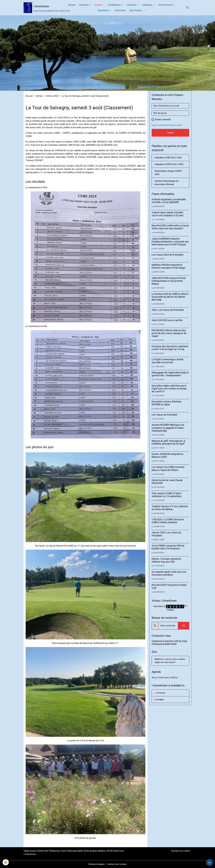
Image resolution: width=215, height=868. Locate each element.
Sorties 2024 (52, 96)
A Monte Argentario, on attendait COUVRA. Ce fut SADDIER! (169, 201)
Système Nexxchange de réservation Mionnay (167, 183)
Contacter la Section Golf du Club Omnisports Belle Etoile (169, 643)
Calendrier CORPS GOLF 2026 (169, 164)
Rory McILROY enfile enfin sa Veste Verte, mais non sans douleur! (170, 227)
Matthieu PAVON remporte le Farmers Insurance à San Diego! (169, 266)
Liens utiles (120, 10)
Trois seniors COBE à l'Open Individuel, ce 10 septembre (167, 495)
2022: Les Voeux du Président (168, 310)
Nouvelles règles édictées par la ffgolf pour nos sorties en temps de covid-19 (169, 389)
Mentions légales (96, 864)
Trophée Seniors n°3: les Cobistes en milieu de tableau (170, 508)
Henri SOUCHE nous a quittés (167, 320)
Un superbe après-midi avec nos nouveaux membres (169, 573)
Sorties (99, 5)
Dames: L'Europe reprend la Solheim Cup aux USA (166, 560)
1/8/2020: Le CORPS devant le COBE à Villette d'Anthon (168, 521)
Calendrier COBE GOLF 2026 (168, 158)
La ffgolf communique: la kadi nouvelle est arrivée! (167, 361)
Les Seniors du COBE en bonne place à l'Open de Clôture (168, 469)
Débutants (148, 5)
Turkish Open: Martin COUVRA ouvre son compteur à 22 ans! (168, 214)
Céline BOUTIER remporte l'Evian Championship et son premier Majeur (169, 281)
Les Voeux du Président (164, 415)
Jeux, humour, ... (137, 10)
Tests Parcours (166, 5)
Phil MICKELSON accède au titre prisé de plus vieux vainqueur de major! (169, 333)
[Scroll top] (210, 863)
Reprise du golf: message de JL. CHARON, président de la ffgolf (169, 442)
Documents (103, 10)
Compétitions (114, 5)
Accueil (72, 5)
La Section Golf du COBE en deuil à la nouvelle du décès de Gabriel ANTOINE (170, 297)
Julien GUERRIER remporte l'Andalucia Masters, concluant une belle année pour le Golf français (170, 242)
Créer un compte (158, 125)
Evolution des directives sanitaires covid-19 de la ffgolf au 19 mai (170, 348)
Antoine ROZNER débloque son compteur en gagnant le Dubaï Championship (168, 428)
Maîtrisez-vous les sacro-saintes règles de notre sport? (169, 661)
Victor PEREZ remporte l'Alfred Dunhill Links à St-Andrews (168, 547)
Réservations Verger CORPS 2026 (168, 173)
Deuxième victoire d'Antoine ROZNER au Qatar (167, 403)
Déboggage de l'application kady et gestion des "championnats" (170, 374)
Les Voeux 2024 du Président (167, 255)
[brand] (43, 8)
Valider (171, 133)
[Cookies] (6, 862)
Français (160, 693)
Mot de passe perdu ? (175, 125)
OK (184, 626)
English (159, 700)
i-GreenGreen (30, 854)
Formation (132, 5)
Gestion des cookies (117, 864)
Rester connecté (163, 120)
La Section (84, 5)
